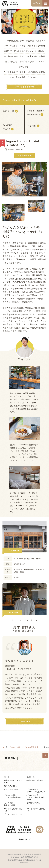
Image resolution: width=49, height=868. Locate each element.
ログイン (37, 3)
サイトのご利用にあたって (13, 810)
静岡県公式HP (25, 839)
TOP (45, 755)
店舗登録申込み (34, 803)
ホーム (7, 777)
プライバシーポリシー (13, 815)
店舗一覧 (31, 777)
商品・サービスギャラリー (13, 781)
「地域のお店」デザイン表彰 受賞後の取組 (37, 797)
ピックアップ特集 (11, 789)
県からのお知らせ (11, 786)
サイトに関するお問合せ (36, 810)
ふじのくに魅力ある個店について (13, 804)
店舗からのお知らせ (35, 780)
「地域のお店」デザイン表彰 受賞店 (12, 796)
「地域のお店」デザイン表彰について (36, 791)
